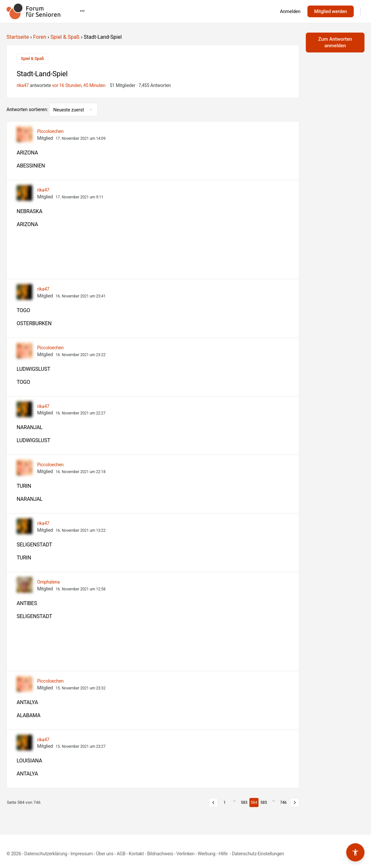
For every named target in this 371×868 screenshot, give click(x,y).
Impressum (82, 854)
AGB (121, 854)
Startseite (18, 37)
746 (283, 803)
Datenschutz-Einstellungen (258, 854)
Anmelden (290, 11)
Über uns (105, 854)
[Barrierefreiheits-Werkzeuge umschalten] (355, 852)
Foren (40, 37)
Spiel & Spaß (65, 37)
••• (259, 11)
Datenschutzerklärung (46, 854)
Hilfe (223, 854)
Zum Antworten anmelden (335, 42)
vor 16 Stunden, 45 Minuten (79, 85)
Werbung (206, 854)
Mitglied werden (331, 11)
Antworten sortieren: (28, 109)
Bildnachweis (160, 854)
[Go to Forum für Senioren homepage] (33, 11)
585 (264, 803)
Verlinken (185, 854)
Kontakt (136, 854)
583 (244, 803)
